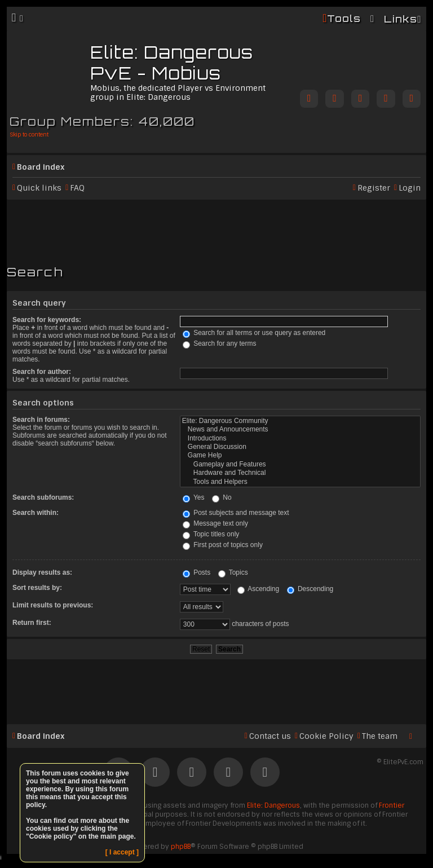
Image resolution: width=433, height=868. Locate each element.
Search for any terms (220, 343)
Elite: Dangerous (273, 805)
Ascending (259, 589)
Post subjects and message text (236, 513)
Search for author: (42, 372)
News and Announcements (300, 429)
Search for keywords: (47, 320)
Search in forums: (41, 420)
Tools (344, 18)
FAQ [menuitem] (77, 188)
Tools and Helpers (300, 482)
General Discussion (300, 447)
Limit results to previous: (53, 605)
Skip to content (29, 135)
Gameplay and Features (300, 464)
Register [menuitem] (374, 188)
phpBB (181, 847)
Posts (196, 572)
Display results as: (42, 572)
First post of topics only (223, 545)
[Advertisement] (216, 227)
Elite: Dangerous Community (300, 421)
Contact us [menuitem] (270, 736)
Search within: (36, 513)
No (222, 497)
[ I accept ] (122, 852)
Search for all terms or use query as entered (254, 333)
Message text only (215, 523)
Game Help (300, 455)
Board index (41, 167)
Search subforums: (43, 497)
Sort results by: (37, 588)
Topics (233, 572)
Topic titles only (211, 534)
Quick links (39, 188)
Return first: (32, 623)
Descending (310, 589)
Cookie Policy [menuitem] (326, 736)
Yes (194, 497)
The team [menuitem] (380, 736)
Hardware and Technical (300, 473)
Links (401, 19)
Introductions (300, 439)
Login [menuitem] (410, 188)
